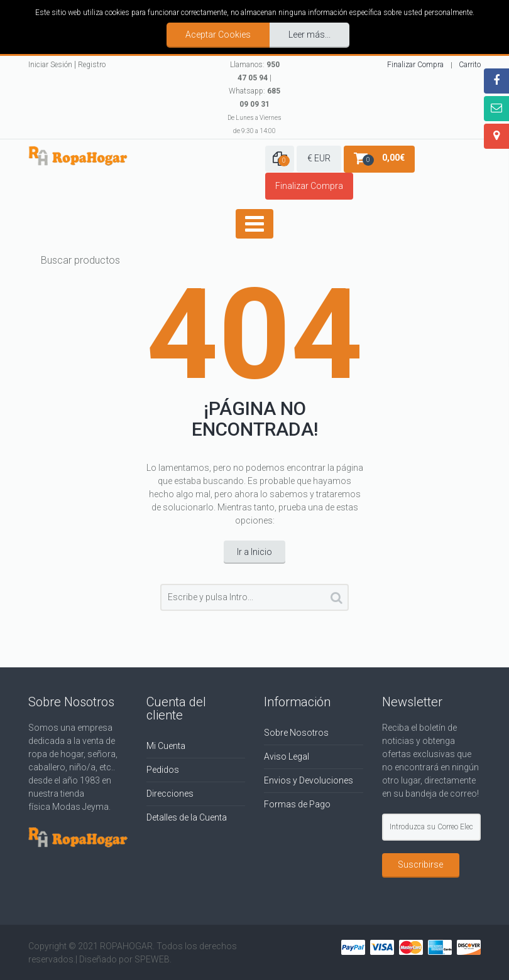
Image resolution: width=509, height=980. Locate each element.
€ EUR (319, 158)
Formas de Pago (297, 804)
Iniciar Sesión (50, 65)
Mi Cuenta (166, 746)
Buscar (337, 600)
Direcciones (170, 794)
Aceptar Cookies (218, 35)
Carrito (470, 65)
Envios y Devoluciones (309, 780)
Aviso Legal (287, 757)
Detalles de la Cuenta (187, 817)
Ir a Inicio (255, 552)
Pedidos (163, 770)
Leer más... (309, 35)
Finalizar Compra (415, 65)
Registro (92, 65)
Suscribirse (420, 864)
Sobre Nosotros (296, 733)
